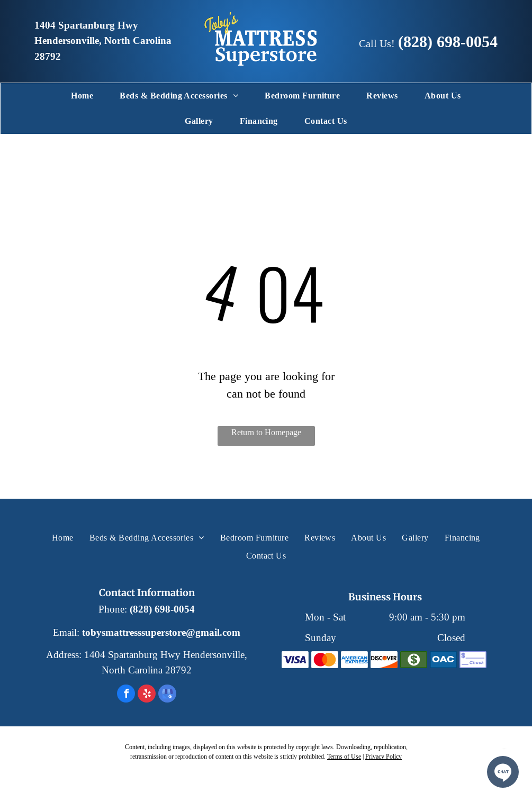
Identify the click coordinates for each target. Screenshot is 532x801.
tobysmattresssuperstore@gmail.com (161, 633)
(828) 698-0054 (448, 42)
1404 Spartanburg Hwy (86, 25)
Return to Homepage (266, 432)
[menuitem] (82, 96)
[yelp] (147, 695)
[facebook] (126, 695)
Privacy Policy (384, 756)
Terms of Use (344, 756)
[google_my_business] (167, 695)
